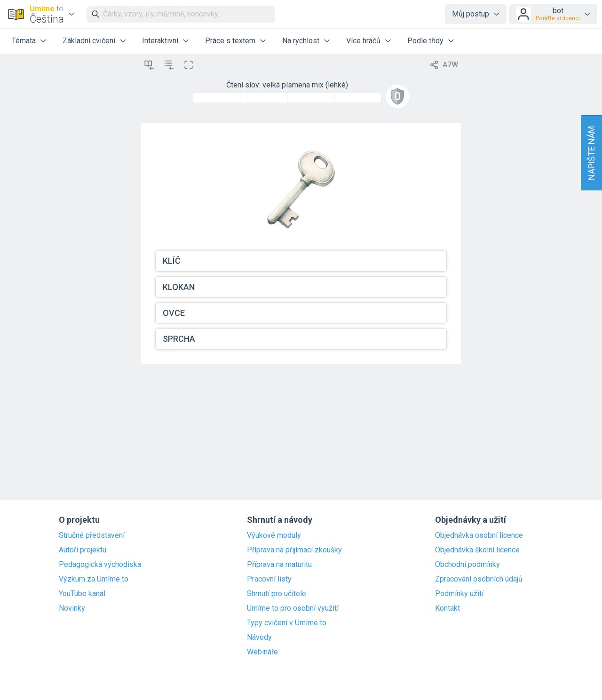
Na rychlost (301, 41)
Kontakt (448, 608)
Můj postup (471, 14)
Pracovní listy (269, 579)
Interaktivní (160, 41)
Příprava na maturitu (279, 565)
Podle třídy (425, 41)
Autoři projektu (83, 550)
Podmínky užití (459, 594)
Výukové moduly (274, 535)
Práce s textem (230, 41)
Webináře (262, 652)
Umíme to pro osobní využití (293, 608)
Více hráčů (363, 41)
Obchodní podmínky (467, 565)
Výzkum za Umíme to (94, 579)
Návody (259, 637)
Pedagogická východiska (100, 565)
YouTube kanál (82, 594)
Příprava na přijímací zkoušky (294, 550)
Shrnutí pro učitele (277, 594)
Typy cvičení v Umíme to (287, 623)
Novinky (72, 608)
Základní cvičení (89, 41)
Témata (24, 41)
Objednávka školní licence (477, 550)
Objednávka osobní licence (479, 535)
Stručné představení (92, 535)
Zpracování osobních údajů (479, 579)
